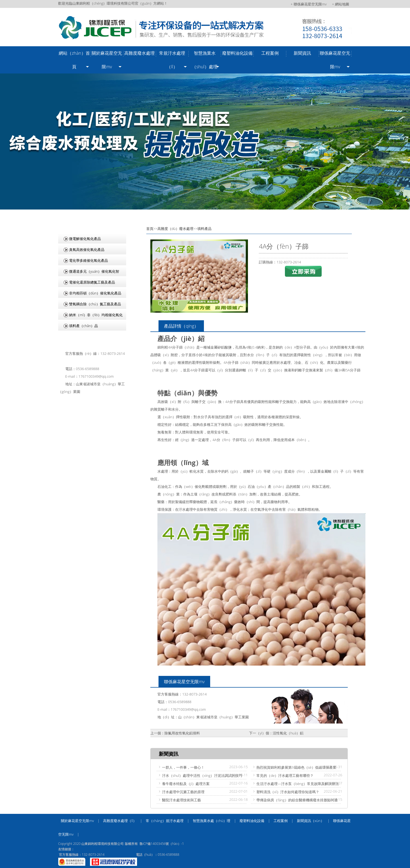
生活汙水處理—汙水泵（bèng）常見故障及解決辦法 (297, 784)
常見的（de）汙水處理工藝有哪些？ (285, 775)
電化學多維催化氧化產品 (88, 260)
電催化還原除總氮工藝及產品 (92, 282)
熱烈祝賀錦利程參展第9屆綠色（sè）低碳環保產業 (296, 767)
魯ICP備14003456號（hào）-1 (162, 844)
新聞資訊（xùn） (310, 821)
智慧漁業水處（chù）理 (212, 821)
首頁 (150, 229)
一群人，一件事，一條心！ (183, 767)
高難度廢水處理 (139, 53)
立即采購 (303, 271)
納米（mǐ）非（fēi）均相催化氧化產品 (90, 316)
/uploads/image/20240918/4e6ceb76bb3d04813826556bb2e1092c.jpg (205, 141)
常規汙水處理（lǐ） (172, 60)
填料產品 (204, 229)
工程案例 (270, 53)
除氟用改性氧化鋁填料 (182, 733)
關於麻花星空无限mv (107, 60)
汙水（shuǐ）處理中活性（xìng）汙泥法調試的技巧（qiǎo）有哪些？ (199, 776)
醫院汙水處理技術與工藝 (181, 800)
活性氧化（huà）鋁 (288, 733)
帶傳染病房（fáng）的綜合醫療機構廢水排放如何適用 (294, 801)
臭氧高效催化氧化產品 (87, 250)
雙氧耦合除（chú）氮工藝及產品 (95, 304)
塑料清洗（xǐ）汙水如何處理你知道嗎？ (288, 792)
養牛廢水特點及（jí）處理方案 (186, 784)
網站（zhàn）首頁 (74, 60)
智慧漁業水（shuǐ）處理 (205, 60)
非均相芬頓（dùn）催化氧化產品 (95, 293)
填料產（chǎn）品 (83, 326)
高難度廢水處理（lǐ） (120, 821)
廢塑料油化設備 (237, 53)
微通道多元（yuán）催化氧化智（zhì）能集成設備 (89, 273)
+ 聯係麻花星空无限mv (309, 4)
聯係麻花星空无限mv (335, 60)
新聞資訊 (302, 53)
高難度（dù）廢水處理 (175, 229)
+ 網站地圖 (341, 4)
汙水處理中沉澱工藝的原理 (183, 792)
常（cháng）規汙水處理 (165, 821)
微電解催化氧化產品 (85, 239)
